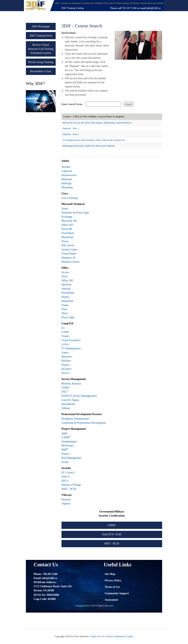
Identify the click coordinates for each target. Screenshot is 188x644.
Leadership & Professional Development (84, 423)
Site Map (110, 574)
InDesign (66, 183)
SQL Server (68, 245)
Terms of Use (112, 587)
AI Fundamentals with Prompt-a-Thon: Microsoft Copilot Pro (94, 140)
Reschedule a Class (41, 71)
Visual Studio (69, 254)
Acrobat (66, 167)
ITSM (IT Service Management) (79, 396)
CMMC (112, 525)
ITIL (65, 392)
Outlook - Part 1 (71, 128)
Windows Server (71, 262)
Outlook (66, 289)
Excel (65, 276)
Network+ (67, 357)
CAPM (66, 437)
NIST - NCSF (69, 489)
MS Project (68, 446)
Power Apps (68, 317)
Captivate (67, 171)
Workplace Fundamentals (75, 419)
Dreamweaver (69, 175)
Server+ (66, 373)
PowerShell (68, 233)
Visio (64, 309)
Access (65, 272)
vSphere (66, 504)
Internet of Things (71, 485)
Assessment (111, 600)
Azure (65, 209)
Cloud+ (66, 336)
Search (129, 104)
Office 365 (67, 225)
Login (130, 636)
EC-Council (68, 473)
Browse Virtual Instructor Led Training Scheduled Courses (41, 49)
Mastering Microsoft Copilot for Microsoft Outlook (89, 146)
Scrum (65, 462)
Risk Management (71, 458)
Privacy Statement (116, 636)
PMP (65, 450)
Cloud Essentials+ (71, 340)
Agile (65, 433)
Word (65, 313)
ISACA (66, 477)
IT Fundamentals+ (72, 348)
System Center (69, 250)
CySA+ (66, 344)
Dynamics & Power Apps (75, 213)
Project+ (66, 365)
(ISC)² (65, 481)
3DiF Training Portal (41, 36)
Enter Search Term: (72, 104)
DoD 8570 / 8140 (112, 534)
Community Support (117, 593)
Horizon (66, 499)
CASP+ (66, 332)
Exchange (67, 217)
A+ (63, 328)
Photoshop (67, 187)
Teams (65, 241)
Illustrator (67, 179)
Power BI (67, 229)
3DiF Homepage (41, 26)
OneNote (66, 285)
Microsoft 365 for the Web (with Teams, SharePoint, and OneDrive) (97, 123)
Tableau (66, 408)
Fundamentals (69, 442)
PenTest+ (67, 361)
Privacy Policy (113, 580)
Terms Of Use (98, 636)
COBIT (66, 388)
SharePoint (67, 237)
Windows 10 (68, 258)
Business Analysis (71, 384)
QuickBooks (68, 404)
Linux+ (65, 353)
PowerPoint (68, 293)
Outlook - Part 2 (71, 134)
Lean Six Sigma (70, 400)
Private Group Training (41, 62)
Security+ (67, 369)
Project (65, 297)
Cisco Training (70, 198)
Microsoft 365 (69, 221)
